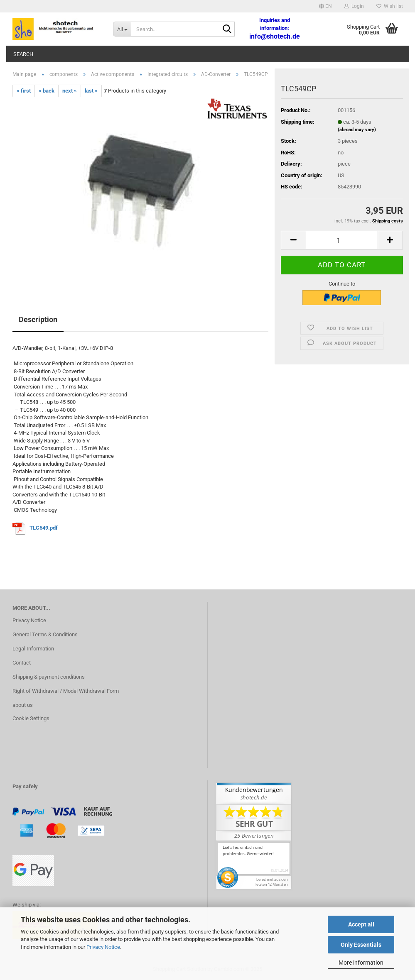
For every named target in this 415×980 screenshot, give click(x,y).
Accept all (361, 924)
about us (23, 705)
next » (70, 91)
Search (23, 54)
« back (47, 91)
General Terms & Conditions (45, 634)
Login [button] (354, 6)
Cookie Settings (31, 718)
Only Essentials (361, 945)
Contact (22, 663)
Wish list (390, 6)
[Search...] (122, 29)
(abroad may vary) (357, 130)
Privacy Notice (103, 947)
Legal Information (33, 649)
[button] (325, 6)
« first (24, 91)
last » (91, 91)
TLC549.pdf (44, 528)
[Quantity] (342, 240)
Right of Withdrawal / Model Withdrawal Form (66, 691)
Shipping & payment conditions (49, 677)
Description (38, 319)
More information (361, 963)
